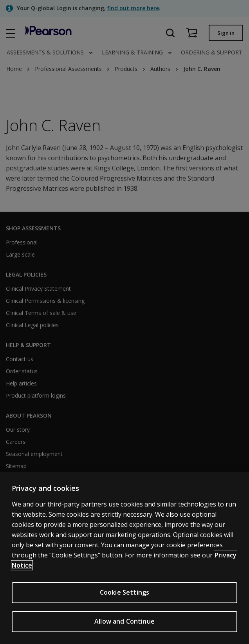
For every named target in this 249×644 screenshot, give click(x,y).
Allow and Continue (125, 621)
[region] (125, 558)
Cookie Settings (125, 592)
